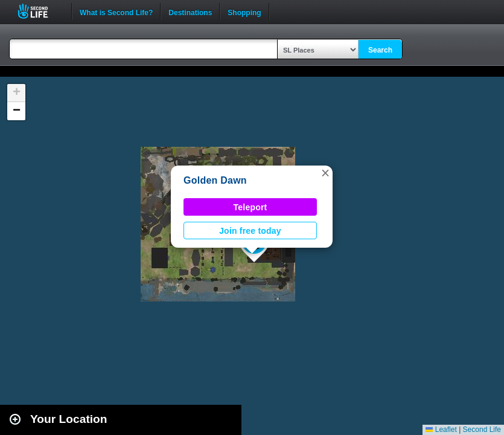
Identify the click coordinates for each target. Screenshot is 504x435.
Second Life (40, 11)
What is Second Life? (116, 11)
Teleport (250, 207)
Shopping (244, 11)
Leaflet (441, 430)
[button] (325, 173)
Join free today (250, 231)
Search (380, 50)
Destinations (190, 11)
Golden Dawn (215, 180)
